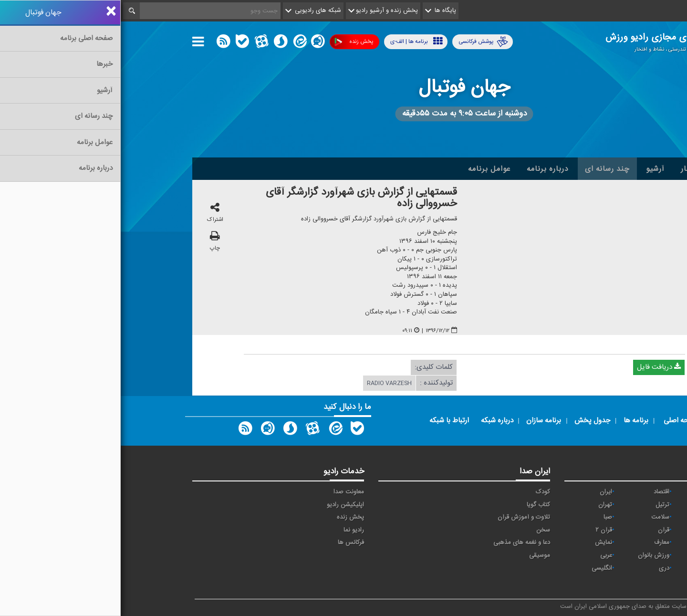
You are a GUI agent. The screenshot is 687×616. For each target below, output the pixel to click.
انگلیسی (481, 568)
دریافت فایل (538, 368)
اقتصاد (541, 492)
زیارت (599, 581)
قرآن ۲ (483, 530)
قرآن (543, 530)
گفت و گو (594, 543)
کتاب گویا (418, 505)
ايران (485, 492)
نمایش (483, 543)
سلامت (540, 517)
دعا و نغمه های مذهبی (401, 543)
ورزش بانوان (533, 555)
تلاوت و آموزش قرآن (403, 517)
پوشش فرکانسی (363, 42)
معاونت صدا (228, 492)
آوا (603, 492)
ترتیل (542, 505)
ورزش (598, 555)
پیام (601, 505)
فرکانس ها (230, 543)
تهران (484, 505)
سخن (422, 530)
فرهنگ (597, 530)
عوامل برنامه (369, 169)
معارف (541, 543)
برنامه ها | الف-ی (296, 41)
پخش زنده (233, 42)
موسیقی (419, 555)
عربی (485, 555)
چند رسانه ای (487, 169)
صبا (487, 517)
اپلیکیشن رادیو (225, 505)
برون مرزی (592, 568)
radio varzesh (269, 384)
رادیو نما (233, 530)
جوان (599, 517)
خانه (601, 169)
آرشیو (535, 169)
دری (543, 568)
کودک (422, 492)
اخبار (568, 169)
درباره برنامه (427, 169)
